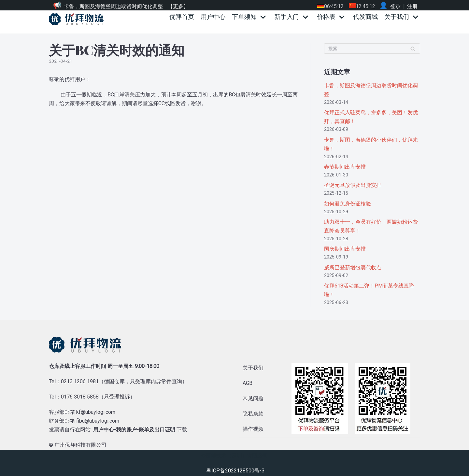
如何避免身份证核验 (348, 203)
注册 (412, 6)
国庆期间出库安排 (345, 248)
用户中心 (213, 17)
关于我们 (253, 367)
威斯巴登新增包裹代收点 (353, 266)
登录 (395, 6)
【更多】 (178, 6)
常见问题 (253, 397)
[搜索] (372, 49)
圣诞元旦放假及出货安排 (353, 184)
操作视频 (253, 428)
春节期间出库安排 (345, 166)
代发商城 (365, 17)
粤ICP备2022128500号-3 (235, 470)
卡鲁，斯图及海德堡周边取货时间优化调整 (113, 6)
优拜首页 (182, 17)
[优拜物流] (78, 19)
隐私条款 (253, 413)
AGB (248, 382)
